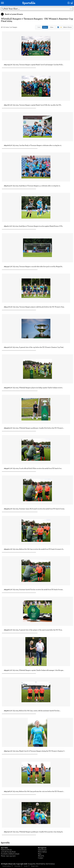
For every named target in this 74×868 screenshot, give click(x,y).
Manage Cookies (35, 866)
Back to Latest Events (12, 14)
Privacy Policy (18, 866)
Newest (45, 27)
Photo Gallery (42, 852)
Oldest (52, 27)
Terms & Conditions (7, 866)
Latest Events (42, 850)
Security (26, 866)
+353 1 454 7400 (11, 856)
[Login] (69, 3)
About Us (41, 856)
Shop (40, 854)
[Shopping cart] (72, 3)
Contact (41, 858)
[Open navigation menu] (2, 3)
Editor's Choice (64, 27)
